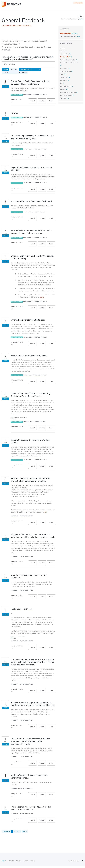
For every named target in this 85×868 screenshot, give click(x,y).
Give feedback (65, 31)
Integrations (63, 79)
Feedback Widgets (65, 73)
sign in (81, 21)
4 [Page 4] (20, 833)
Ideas (61, 76)
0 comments (28, 96)
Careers (19, 863)
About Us (11, 863)
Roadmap (63, 91)
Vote (5, 89)
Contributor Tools (40, 96)
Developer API (64, 70)
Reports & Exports (65, 88)
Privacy (32, 863)
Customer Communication (68, 62)
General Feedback (65, 35)
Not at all (33, 103)
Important (43, 103)
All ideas (62, 50)
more (42, 299)
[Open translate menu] (81, 16)
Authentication (64, 56)
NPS (61, 85)
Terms (26, 863)
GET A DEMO (78, 5)
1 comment (14, 790)
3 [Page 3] (17, 833)
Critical (52, 103)
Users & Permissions (66, 97)
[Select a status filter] (10, 74)
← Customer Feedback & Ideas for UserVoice (17, 28)
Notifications (64, 82)
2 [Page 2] (15, 833)
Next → (25, 833)
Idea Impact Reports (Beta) (68, 38)
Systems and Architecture (68, 94)
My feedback (23, 74)
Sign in (4, 863)
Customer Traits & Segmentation (70, 65)
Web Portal (63, 100)
